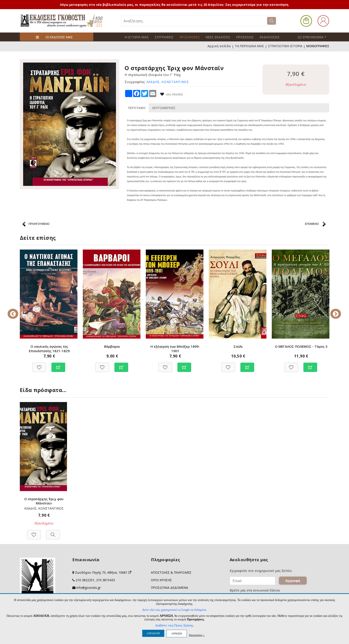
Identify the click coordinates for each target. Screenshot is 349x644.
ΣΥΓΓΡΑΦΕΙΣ (162, 37)
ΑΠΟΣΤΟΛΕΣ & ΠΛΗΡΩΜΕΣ (171, 572)
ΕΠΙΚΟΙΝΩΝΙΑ (315, 37)
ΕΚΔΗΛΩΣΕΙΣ (263, 37)
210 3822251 (85, 580)
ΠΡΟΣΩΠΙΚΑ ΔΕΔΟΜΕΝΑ (169, 588)
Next (333, 311)
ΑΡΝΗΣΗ (177, 634)
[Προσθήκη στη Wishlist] (39, 365)
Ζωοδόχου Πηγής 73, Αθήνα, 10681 (103, 572)
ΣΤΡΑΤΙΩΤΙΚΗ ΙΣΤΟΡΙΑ (285, 46)
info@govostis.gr (88, 588)
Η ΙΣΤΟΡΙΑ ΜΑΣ (136, 37)
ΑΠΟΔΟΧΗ (153, 633)
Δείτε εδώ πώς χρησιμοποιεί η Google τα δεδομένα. (174, 610)
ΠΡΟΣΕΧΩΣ (239, 37)
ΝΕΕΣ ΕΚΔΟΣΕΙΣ (213, 37)
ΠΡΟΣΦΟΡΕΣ (186, 37)
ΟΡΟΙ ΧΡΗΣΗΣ (161, 580)
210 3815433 (106, 580)
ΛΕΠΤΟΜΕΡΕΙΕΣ (164, 107)
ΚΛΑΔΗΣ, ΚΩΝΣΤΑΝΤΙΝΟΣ (168, 81)
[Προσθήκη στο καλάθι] (58, 365)
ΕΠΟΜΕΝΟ (312, 223)
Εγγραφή (293, 581)
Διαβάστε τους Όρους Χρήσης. (174, 625)
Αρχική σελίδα (219, 46)
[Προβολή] (53, 532)
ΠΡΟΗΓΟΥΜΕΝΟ (39, 223)
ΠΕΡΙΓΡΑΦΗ (137, 107)
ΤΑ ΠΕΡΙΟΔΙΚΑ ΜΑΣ (249, 46)
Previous (16, 311)
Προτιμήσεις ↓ (197, 635)
